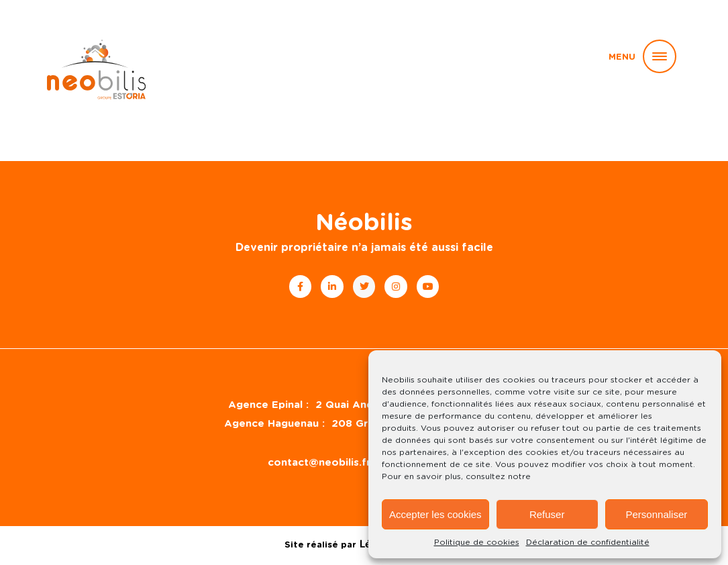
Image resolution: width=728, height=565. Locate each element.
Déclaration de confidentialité (588, 542)
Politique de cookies (477, 542)
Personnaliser (657, 514)
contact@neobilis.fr (319, 463)
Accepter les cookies (435, 514)
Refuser (547, 514)
